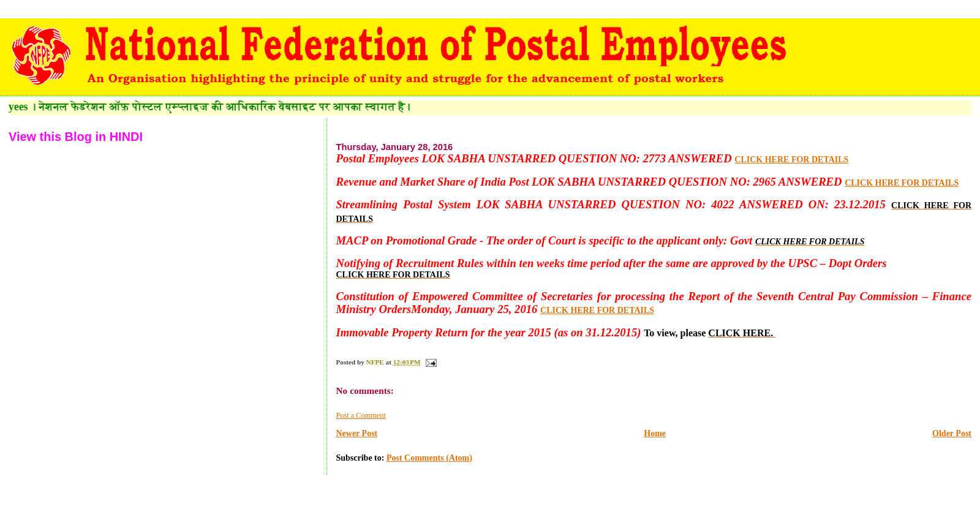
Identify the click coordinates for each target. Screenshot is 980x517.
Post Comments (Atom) (429, 458)
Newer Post (356, 433)
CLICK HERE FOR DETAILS (791, 160)
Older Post (952, 433)
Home (655, 433)
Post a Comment (360, 415)
